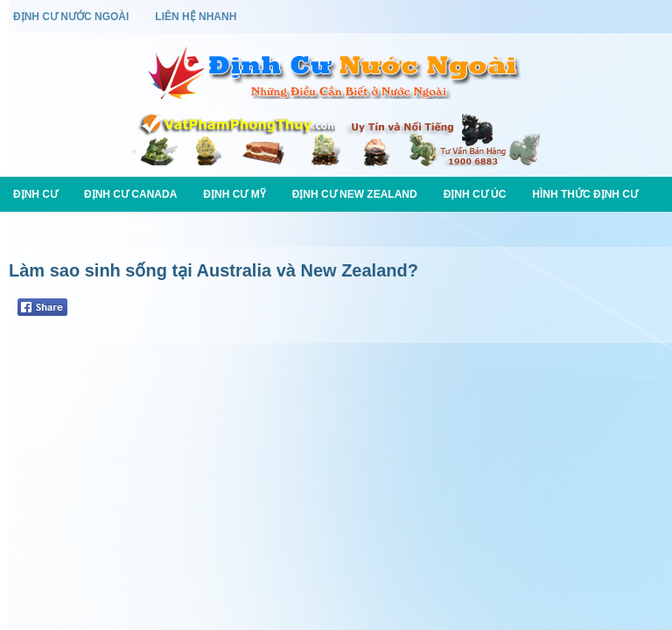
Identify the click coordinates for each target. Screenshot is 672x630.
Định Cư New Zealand (355, 194)
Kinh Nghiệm (48, 229)
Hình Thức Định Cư (585, 194)
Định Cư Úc (475, 194)
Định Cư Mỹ (234, 194)
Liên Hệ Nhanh (196, 17)
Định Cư (35, 194)
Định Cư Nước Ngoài (71, 17)
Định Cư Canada (130, 194)
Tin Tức (130, 229)
